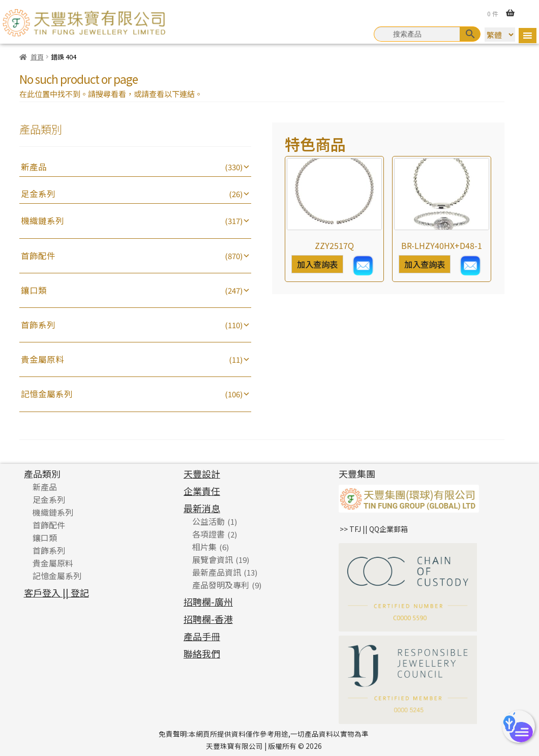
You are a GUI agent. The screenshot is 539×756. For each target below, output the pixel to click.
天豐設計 (202, 474)
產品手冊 (202, 636)
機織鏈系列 (42, 220)
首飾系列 (38, 325)
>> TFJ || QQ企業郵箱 (374, 529)
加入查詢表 (317, 264)
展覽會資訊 (213, 559)
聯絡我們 (202, 653)
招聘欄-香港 (208, 619)
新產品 (34, 167)
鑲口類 (34, 290)
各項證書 (208, 534)
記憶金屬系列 (47, 394)
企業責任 (202, 491)
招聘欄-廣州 (208, 602)
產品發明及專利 (221, 585)
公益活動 (208, 521)
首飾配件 (38, 256)
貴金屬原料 (42, 359)
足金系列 (38, 194)
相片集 (204, 547)
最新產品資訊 (217, 572)
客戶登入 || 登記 (56, 592)
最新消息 (202, 508)
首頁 (37, 57)
